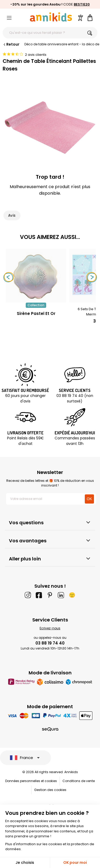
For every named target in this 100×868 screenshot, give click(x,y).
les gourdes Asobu (44, 4)
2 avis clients (36, 55)
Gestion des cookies (50, 790)
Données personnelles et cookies (31, 781)
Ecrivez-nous (50, 628)
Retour (11, 44)
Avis (12, 215)
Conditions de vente (79, 781)
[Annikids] (51, 17)
